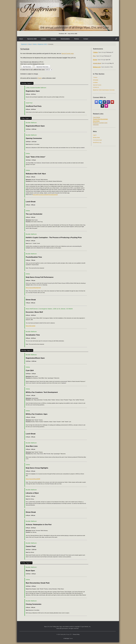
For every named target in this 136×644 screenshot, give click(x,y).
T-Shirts (95, 52)
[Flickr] (106, 106)
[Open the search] (116, 39)
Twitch (40, 78)
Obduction (96, 125)
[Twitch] (108, 102)
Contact (86, 39)
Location (44, 39)
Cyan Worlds (97, 117)
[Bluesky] (100, 102)
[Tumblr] (102, 106)
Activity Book (97, 63)
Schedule (53, 39)
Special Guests (97, 85)
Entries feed (96, 137)
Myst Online (96, 121)
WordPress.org (97, 142)
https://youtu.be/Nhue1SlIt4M (33, 479)
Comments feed (97, 140)
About (21, 39)
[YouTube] (112, 102)
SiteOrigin (67, 638)
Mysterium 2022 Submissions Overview (104, 90)
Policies (77, 39)
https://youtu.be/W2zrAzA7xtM (33, 288)
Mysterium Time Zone (42, 67)
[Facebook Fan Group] (104, 102)
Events (95, 60)
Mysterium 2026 (32, 39)
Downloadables (65, 39)
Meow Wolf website (31, 326)
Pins (94, 56)
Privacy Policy (76, 634)
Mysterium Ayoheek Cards (100, 123)
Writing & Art (97, 67)
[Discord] (96, 102)
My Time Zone (27, 67)
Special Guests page (67, 53)
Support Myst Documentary (100, 119)
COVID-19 (96, 87)
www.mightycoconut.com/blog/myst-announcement (45, 194)
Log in (95, 135)
